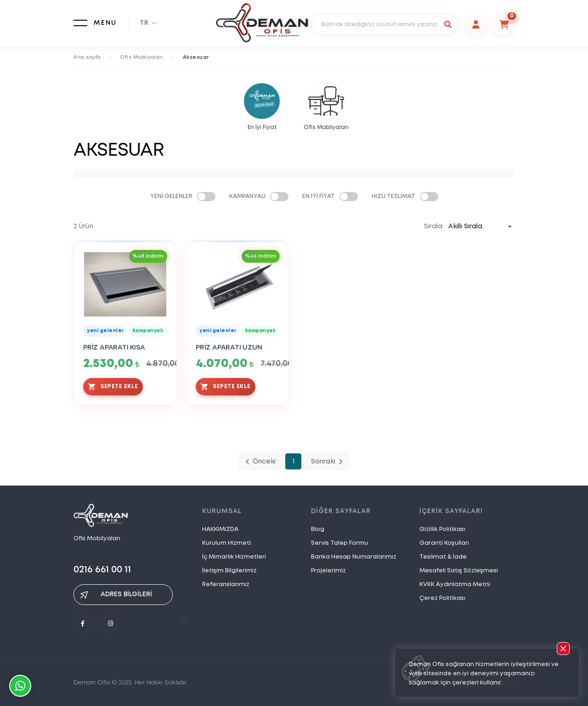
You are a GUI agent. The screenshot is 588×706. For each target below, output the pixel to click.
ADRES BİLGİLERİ (116, 595)
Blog (318, 529)
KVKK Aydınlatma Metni (455, 585)
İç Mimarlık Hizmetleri (234, 557)
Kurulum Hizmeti (226, 543)
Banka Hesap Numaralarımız (354, 557)
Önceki (261, 462)
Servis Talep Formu (339, 543)
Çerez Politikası (442, 598)
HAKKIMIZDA (220, 529)
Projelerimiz (328, 571)
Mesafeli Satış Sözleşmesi (459, 571)
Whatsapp (20, 686)
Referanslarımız (226, 585)
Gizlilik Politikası (442, 529)
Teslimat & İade (443, 557)
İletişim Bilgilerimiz (229, 571)
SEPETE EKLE (113, 387)
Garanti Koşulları (444, 543)
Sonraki (327, 462)
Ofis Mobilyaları (142, 57)
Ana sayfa (87, 57)
